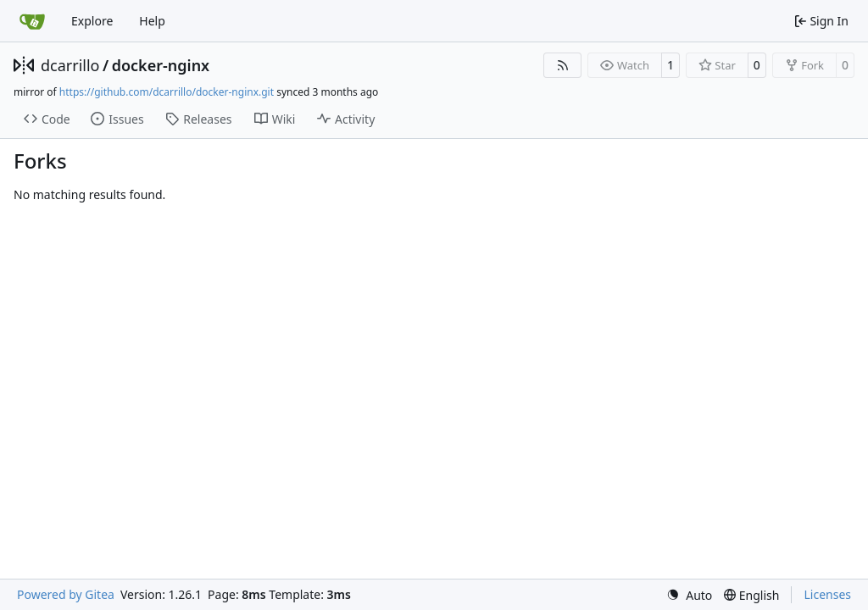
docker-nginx (161, 65)
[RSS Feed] (563, 65)
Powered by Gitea (66, 594)
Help (152, 21)
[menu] (689, 595)
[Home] (32, 21)
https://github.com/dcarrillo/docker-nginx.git (167, 92)
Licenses (827, 594)
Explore (92, 21)
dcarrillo (70, 65)
